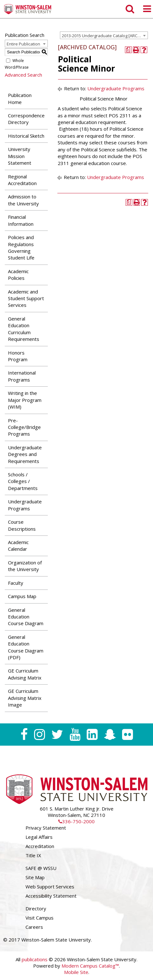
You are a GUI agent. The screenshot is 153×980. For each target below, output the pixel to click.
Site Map (35, 877)
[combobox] (104, 35)
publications (35, 959)
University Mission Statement (20, 156)
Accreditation (40, 846)
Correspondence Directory (26, 119)
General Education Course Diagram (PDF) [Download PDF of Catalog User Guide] (26, 647)
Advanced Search (23, 75)
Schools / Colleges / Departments (23, 481)
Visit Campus (40, 918)
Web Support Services (50, 887)
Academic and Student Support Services (26, 298)
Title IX (33, 855)
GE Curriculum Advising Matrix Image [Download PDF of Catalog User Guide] (25, 698)
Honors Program (18, 356)
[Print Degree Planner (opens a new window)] (128, 50)
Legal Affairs (39, 837)
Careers (34, 927)
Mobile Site (76, 972)
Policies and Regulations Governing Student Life (21, 247)
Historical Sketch (26, 136)
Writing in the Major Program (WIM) (25, 400)
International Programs (22, 376)
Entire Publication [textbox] (23, 44)
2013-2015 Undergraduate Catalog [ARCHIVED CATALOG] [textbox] (105, 36)
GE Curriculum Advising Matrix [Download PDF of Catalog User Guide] (25, 674)
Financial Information (21, 220)
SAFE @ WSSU (41, 868)
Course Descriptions (22, 525)
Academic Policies (18, 275)
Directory (36, 908)
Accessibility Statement (51, 896)
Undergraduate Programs (25, 505)
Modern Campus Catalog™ (90, 966)
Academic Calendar (18, 545)
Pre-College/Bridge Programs (24, 427)
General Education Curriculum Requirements (24, 329)
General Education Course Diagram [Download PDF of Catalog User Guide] (26, 617)
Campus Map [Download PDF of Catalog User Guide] (22, 596)
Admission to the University (23, 200)
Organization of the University (25, 566)
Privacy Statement (46, 828)
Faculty (16, 583)
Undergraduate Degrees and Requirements (25, 454)
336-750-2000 (76, 821)
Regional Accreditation (22, 180)
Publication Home (20, 98)
